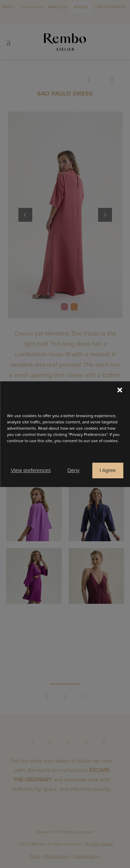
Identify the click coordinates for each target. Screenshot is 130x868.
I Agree (108, 470)
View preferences (31, 470)
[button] (120, 390)
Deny (73, 470)
